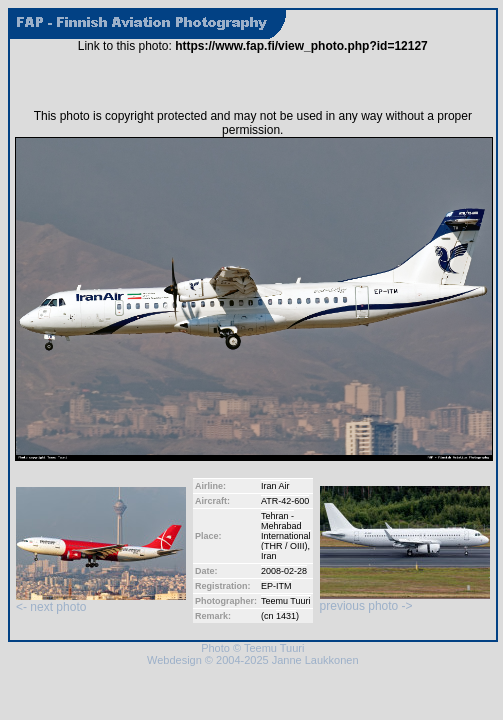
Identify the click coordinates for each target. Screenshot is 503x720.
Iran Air (275, 486)
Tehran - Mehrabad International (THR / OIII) (286, 531)
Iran (269, 556)
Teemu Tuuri (286, 601)
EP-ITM (276, 586)
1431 (286, 616)
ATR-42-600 (285, 501)
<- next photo (101, 601)
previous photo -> (405, 600)
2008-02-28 (284, 571)
